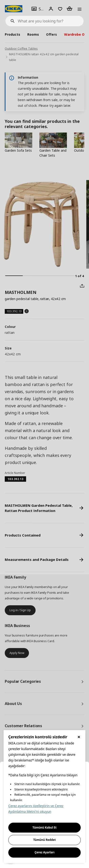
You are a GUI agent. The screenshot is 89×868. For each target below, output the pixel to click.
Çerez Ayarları (45, 852)
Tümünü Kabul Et (45, 827)
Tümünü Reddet (44, 840)
